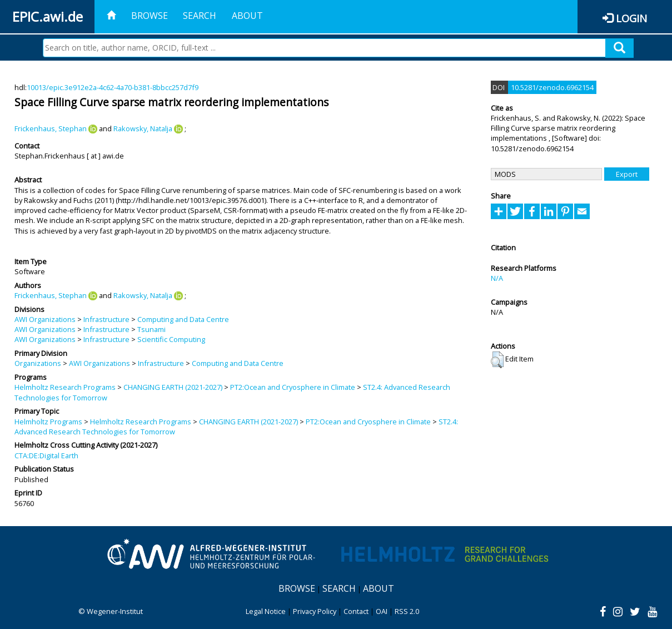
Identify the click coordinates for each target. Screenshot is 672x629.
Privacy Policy (315, 611)
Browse (150, 16)
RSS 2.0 (407, 611)
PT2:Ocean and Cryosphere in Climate (293, 387)
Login (631, 18)
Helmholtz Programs (48, 422)
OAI (382, 611)
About (247, 16)
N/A (497, 278)
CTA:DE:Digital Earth (46, 455)
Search (200, 16)
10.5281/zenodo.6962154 (552, 87)
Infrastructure (106, 319)
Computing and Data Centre (183, 319)
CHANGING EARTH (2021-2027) (173, 387)
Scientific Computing (171, 339)
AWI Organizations (45, 319)
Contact (356, 611)
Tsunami (151, 329)
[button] (497, 360)
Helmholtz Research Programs (65, 387)
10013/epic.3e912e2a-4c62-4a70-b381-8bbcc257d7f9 (113, 87)
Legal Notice (266, 611)
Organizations (38, 363)
